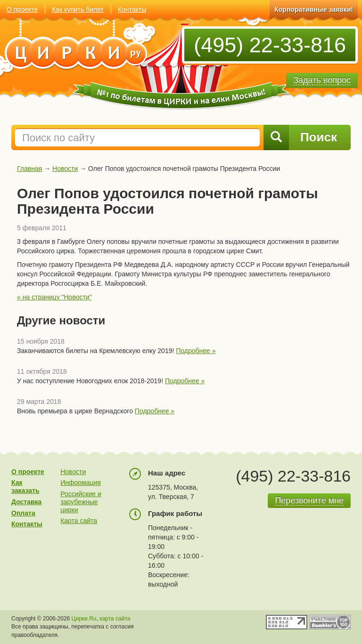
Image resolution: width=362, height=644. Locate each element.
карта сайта (115, 619)
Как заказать (25, 487)
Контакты (132, 9)
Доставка (26, 502)
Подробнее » (196, 351)
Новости (65, 169)
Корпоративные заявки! (314, 9)
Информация (81, 483)
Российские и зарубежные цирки (81, 502)
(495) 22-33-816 (270, 45)
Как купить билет (78, 9)
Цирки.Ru (84, 619)
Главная (29, 169)
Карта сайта (79, 521)
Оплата (23, 513)
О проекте (22, 9)
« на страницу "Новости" (54, 297)
